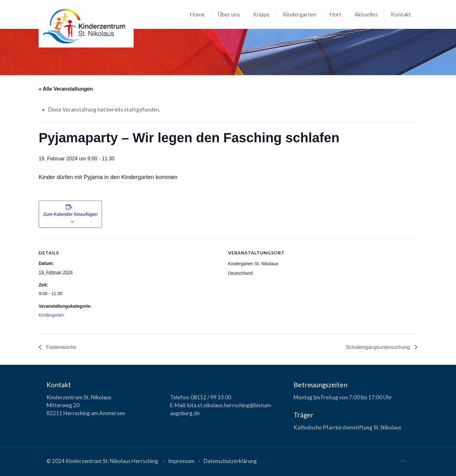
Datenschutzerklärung (230, 461)
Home (324, 52)
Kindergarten (51, 315)
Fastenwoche (60, 347)
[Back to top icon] (403, 461)
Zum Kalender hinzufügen (70, 214)
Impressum (181, 461)
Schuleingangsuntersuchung (378, 347)
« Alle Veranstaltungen (66, 89)
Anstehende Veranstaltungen (378, 52)
